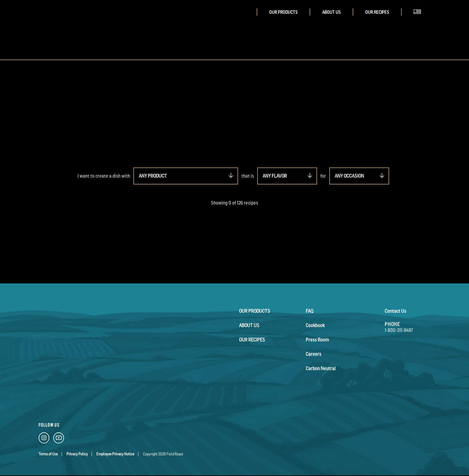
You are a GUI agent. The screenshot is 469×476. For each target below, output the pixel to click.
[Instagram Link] (44, 439)
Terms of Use (48, 454)
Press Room (317, 340)
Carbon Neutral (321, 368)
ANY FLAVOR (275, 176)
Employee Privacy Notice (115, 454)
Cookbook (315, 325)
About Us (331, 12)
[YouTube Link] (59, 439)
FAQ (309, 311)
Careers (313, 354)
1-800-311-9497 (399, 330)
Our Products (283, 12)
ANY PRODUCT (153, 176)
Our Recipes (377, 12)
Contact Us (395, 311)
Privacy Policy (77, 454)
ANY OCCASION (349, 176)
